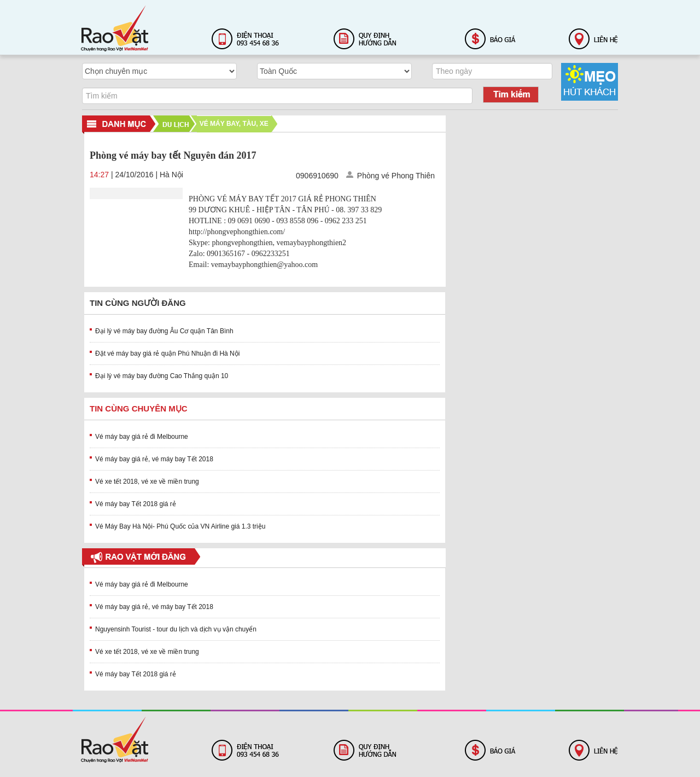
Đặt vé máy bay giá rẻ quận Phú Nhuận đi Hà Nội (167, 353)
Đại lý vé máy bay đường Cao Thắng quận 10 (162, 376)
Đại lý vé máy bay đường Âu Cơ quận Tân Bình (164, 331)
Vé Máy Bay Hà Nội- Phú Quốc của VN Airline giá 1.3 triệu (180, 526)
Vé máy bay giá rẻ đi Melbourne (142, 437)
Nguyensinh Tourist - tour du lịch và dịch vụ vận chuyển (176, 629)
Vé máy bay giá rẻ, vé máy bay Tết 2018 (154, 459)
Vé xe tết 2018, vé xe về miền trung (147, 482)
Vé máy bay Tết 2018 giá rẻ (136, 504)
